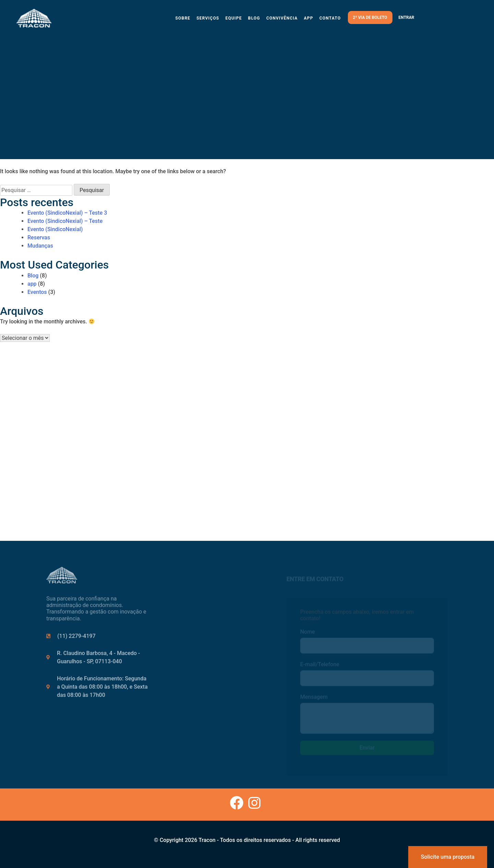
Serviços (208, 18)
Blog (254, 18)
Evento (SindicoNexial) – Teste (65, 221)
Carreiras (195, 639)
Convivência (282, 18)
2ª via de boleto (370, 17)
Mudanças (40, 246)
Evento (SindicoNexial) (55, 229)
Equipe (234, 18)
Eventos (37, 292)
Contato (330, 18)
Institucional (199, 612)
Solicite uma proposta (448, 857)
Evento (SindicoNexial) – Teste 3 (67, 213)
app (32, 284)
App (309, 18)
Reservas (39, 237)
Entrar (407, 17)
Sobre (183, 18)
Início (190, 599)
